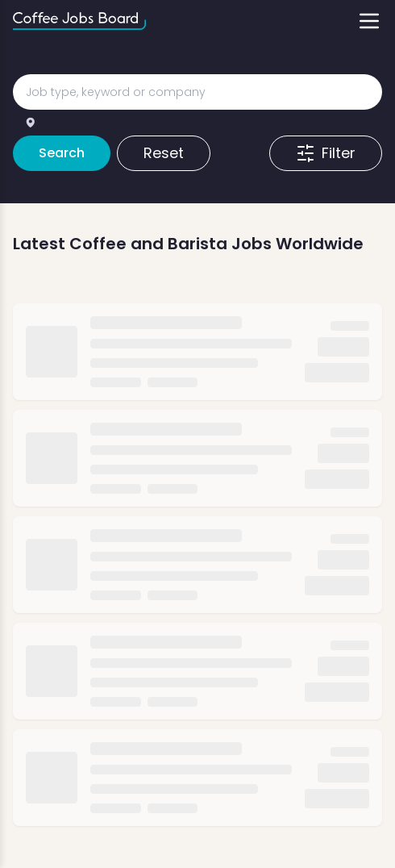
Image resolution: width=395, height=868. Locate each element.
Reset (164, 153)
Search (62, 153)
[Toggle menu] (369, 21)
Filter (326, 153)
